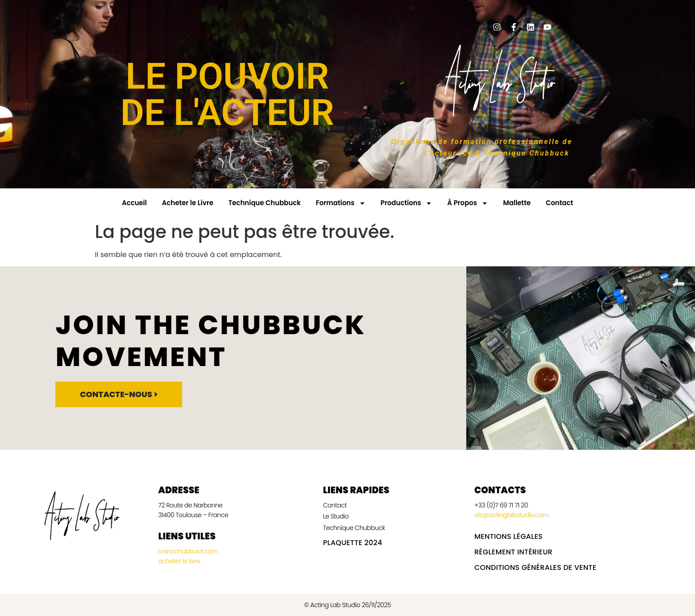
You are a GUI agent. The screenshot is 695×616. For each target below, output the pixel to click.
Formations (340, 203)
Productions (407, 203)
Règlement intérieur (513, 552)
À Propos (468, 203)
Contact (559, 203)
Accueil (134, 203)
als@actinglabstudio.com (511, 515)
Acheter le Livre (187, 203)
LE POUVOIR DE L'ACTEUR (227, 94)
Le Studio (336, 516)
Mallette (517, 203)
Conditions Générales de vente (535, 567)
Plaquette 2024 (353, 543)
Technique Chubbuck (264, 203)
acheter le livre (179, 561)
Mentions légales (508, 536)
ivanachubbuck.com (189, 551)
